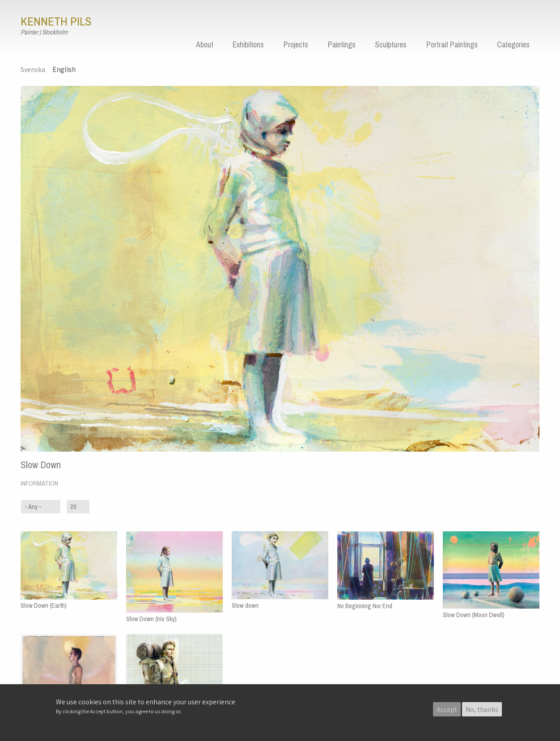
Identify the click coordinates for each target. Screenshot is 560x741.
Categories (513, 45)
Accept (447, 709)
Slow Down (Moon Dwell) (474, 615)
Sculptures (391, 45)
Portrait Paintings (452, 45)
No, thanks (482, 709)
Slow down (245, 606)
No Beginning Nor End (365, 606)
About (205, 45)
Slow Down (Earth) (44, 606)
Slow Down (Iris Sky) (151, 619)
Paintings (342, 45)
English (64, 70)
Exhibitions (248, 45)
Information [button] (39, 483)
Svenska (33, 70)
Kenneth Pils (56, 21)
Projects (296, 45)
